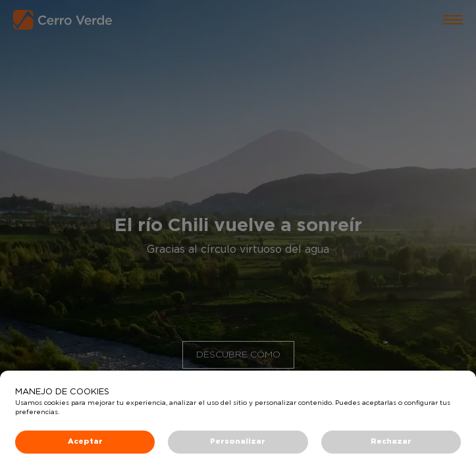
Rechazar (391, 441)
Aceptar (85, 441)
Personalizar (238, 441)
